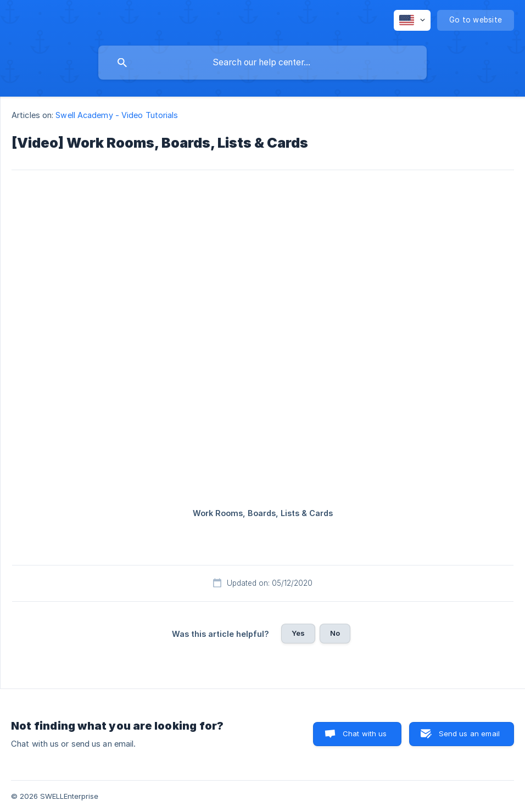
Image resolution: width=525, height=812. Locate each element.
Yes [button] (298, 633)
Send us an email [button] (469, 733)
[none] (412, 20)
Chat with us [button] (365, 733)
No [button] (335, 633)
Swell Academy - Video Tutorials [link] (117, 115)
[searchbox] (262, 63)
